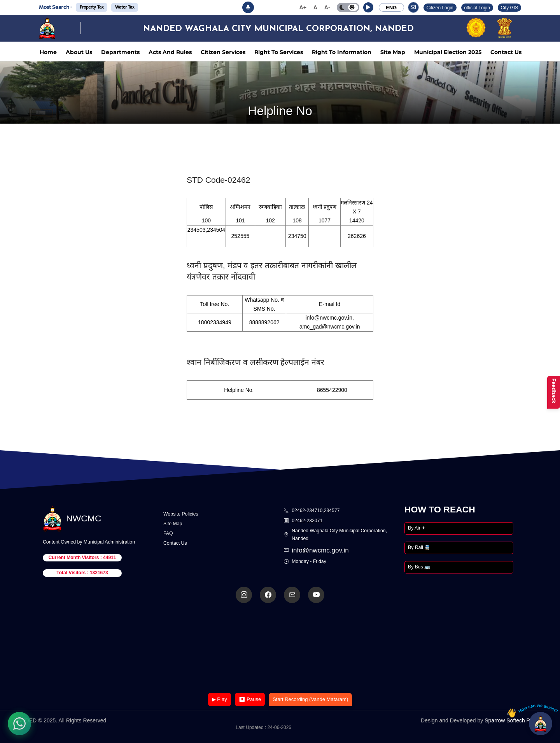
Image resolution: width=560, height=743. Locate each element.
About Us (79, 52)
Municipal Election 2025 (448, 52)
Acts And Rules (170, 52)
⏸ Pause (250, 699)
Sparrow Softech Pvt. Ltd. (515, 720)
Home (48, 52)
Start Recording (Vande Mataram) (310, 699)
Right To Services (279, 52)
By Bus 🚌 (419, 567)
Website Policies (181, 514)
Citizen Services (223, 52)
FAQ (168, 533)
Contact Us (506, 52)
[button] (368, 7)
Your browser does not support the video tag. (280, 649)
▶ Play (220, 699)
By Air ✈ (417, 528)
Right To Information (342, 52)
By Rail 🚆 (419, 547)
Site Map (393, 52)
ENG (391, 8)
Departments (120, 52)
